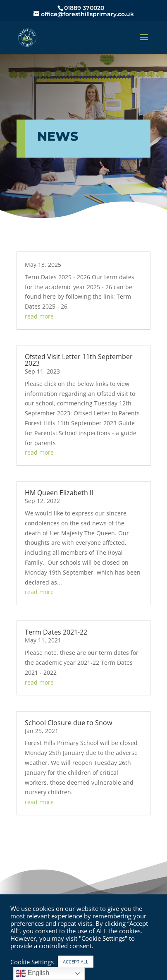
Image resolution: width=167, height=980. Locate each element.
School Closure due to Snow (68, 723)
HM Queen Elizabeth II (59, 493)
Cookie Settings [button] (32, 962)
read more (39, 316)
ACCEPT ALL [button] (76, 962)
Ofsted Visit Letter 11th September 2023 (79, 360)
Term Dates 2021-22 (56, 632)
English (32, 973)
